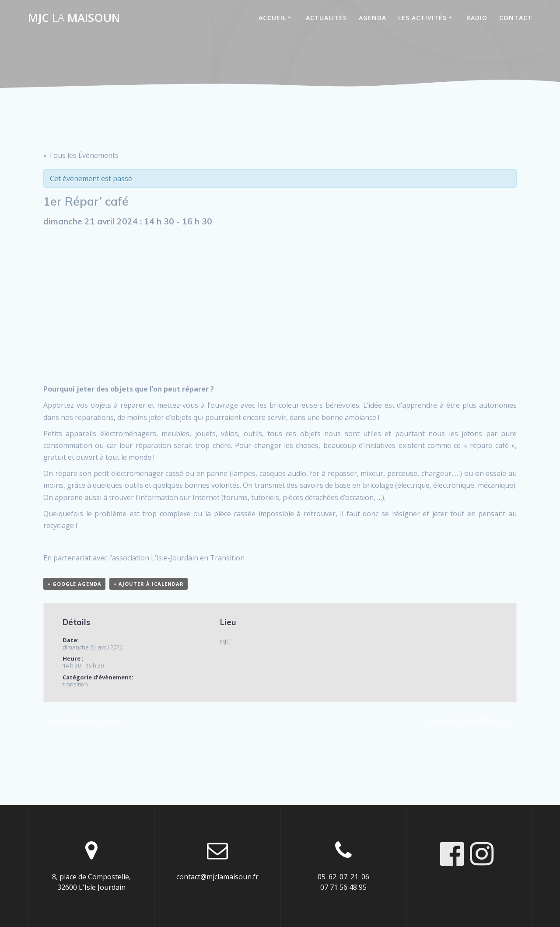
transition (75, 684)
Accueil (272, 18)
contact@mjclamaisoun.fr (217, 877)
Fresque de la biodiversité (470, 720)
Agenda (373, 18)
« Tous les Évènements (81, 155)
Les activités (422, 18)
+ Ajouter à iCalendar (149, 584)
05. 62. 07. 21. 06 (343, 877)
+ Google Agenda (74, 584)
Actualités (326, 18)
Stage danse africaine (81, 720)
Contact (516, 18)
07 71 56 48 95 (343, 887)
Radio (477, 18)
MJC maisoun (74, 18)
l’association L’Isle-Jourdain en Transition (177, 558)
